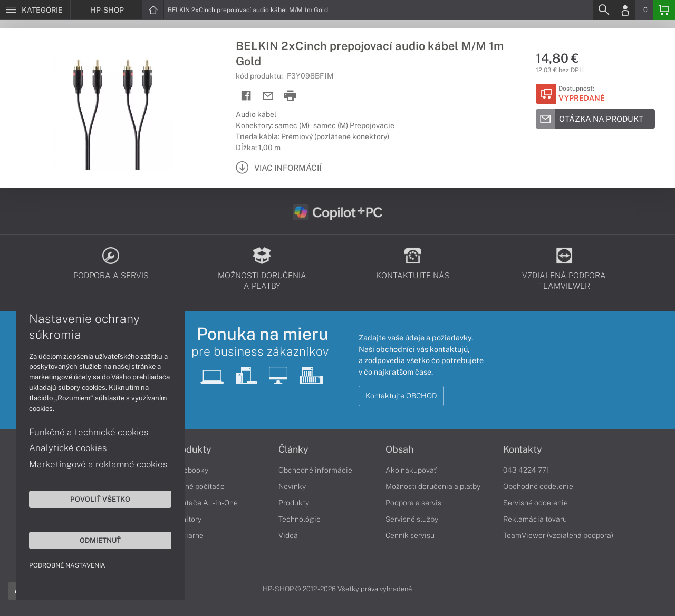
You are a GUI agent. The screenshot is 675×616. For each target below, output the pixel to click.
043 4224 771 (526, 470)
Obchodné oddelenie (538, 486)
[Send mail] (268, 96)
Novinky (292, 486)
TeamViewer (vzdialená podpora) (558, 535)
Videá (288, 535)
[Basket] (664, 10)
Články (293, 449)
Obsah (399, 449)
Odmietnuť (100, 540)
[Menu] (35, 10)
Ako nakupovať (411, 470)
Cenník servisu (410, 535)
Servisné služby (412, 519)
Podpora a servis (413, 503)
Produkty (191, 449)
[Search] (603, 10)
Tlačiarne (187, 535)
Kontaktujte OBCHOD (401, 396)
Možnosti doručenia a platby (433, 486)
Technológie (300, 519)
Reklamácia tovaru (535, 519)
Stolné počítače (198, 486)
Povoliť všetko (100, 499)
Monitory (186, 519)
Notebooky (190, 470)
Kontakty (523, 449)
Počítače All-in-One (205, 503)
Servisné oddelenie (536, 503)
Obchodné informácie (315, 470)
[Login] (625, 10)
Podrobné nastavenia (67, 565)
